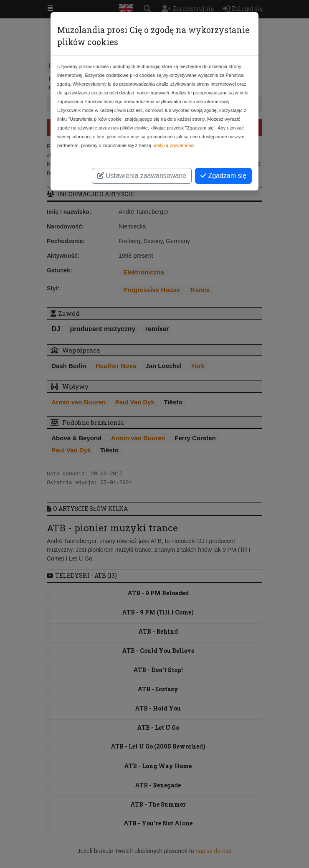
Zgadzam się (223, 176)
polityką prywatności (173, 145)
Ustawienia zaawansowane (142, 176)
